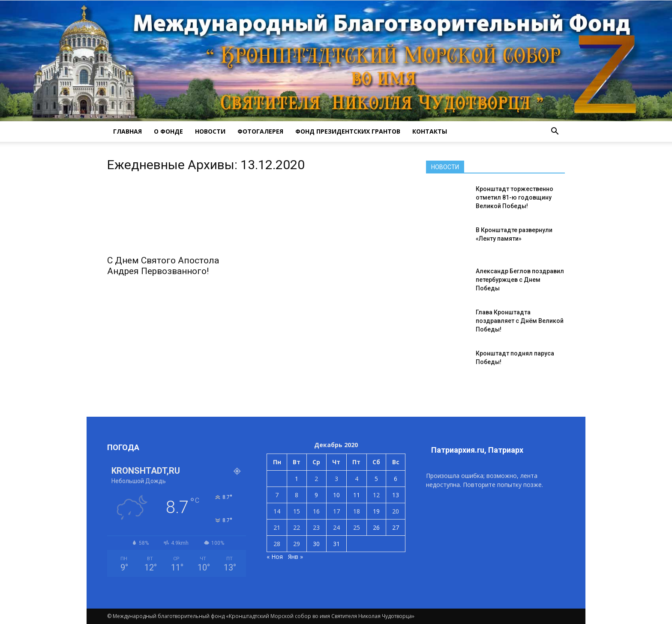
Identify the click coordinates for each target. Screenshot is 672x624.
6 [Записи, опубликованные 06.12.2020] (396, 479)
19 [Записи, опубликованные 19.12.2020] (376, 511)
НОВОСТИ (210, 131)
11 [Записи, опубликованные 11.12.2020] (357, 495)
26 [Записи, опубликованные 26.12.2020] (376, 527)
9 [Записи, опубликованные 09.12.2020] (316, 495)
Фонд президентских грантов (348, 131)
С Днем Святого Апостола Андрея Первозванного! (163, 266)
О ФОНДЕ (168, 131)
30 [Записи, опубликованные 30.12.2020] (316, 544)
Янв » (295, 557)
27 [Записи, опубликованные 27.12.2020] (396, 527)
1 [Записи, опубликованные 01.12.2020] (297, 479)
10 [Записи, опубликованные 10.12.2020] (336, 495)
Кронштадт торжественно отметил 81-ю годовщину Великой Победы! (514, 197)
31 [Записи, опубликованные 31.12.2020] (336, 544)
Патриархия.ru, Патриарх (477, 450)
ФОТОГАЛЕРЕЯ (260, 131)
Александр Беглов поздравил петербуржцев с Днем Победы (520, 280)
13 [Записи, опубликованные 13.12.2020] (396, 495)
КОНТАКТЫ (430, 131)
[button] (555, 131)
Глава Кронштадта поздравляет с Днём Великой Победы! (520, 321)
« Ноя (275, 557)
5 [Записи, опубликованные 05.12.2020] (376, 479)
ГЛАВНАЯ (127, 131)
